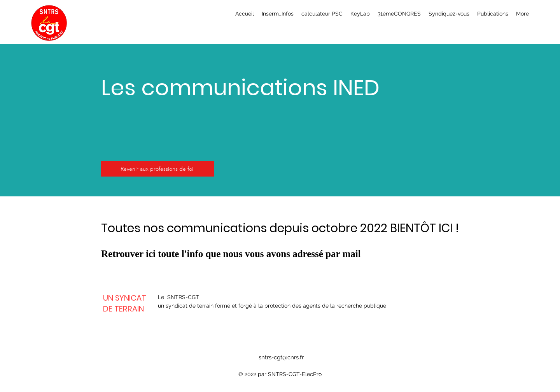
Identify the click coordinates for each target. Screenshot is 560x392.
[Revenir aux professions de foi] (157, 169)
